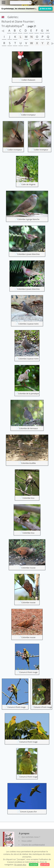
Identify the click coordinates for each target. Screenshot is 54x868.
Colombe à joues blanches (29, 254)
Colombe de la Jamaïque (28, 393)
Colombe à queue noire (29, 324)
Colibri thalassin (28, 80)
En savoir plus (20, 865)
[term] (19, 3)
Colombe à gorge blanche (29, 219)
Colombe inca (28, 498)
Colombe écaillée (28, 463)
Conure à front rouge (29, 672)
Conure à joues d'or (28, 812)
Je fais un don (46, 9)
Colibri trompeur (28, 115)
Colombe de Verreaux (28, 428)
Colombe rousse (28, 568)
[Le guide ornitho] (9, 840)
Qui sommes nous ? (31, 837)
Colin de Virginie (28, 184)
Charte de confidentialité (33, 845)
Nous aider (27, 841)
